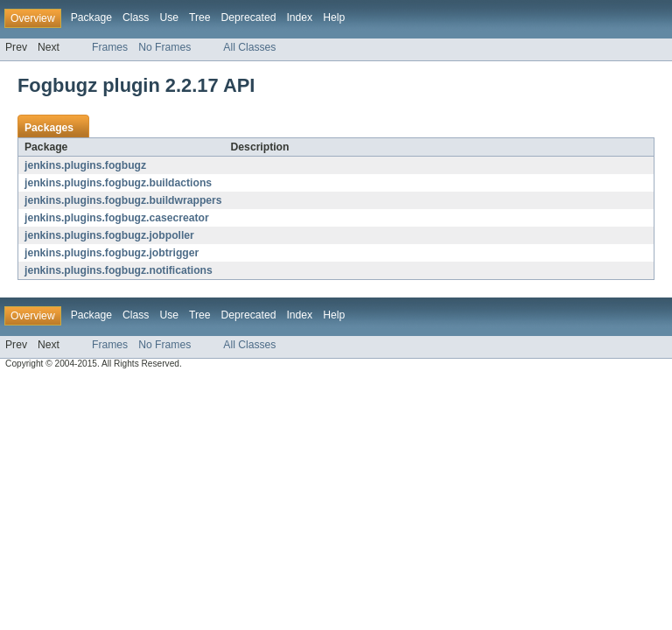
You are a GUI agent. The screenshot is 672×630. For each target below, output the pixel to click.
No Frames (164, 47)
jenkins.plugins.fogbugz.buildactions (118, 183)
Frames (110, 47)
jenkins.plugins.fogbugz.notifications (119, 270)
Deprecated (249, 17)
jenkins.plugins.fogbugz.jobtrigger (112, 253)
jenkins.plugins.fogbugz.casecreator (117, 218)
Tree (200, 17)
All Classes (249, 47)
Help (334, 17)
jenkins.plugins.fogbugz (85, 165)
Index (299, 17)
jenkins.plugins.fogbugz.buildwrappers (123, 200)
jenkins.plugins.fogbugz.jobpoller (109, 235)
